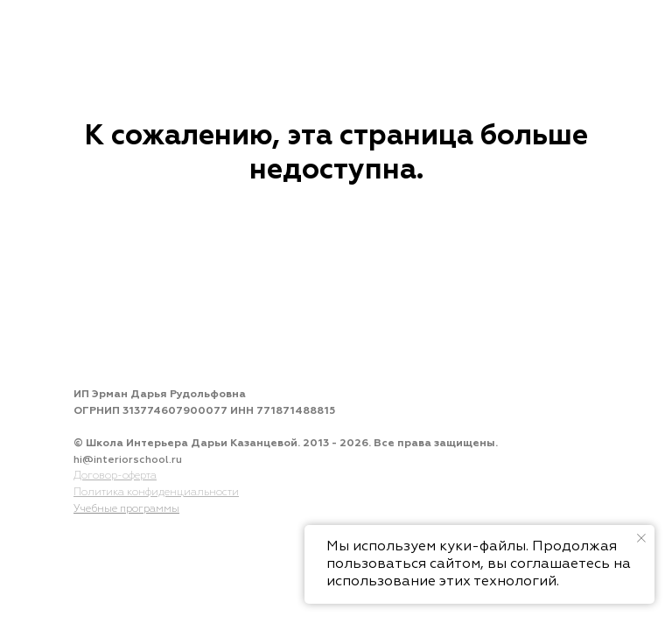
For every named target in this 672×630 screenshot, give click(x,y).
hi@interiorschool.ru (128, 460)
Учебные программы (126, 509)
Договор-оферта (115, 476)
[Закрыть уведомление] (641, 538)
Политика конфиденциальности (156, 493)
